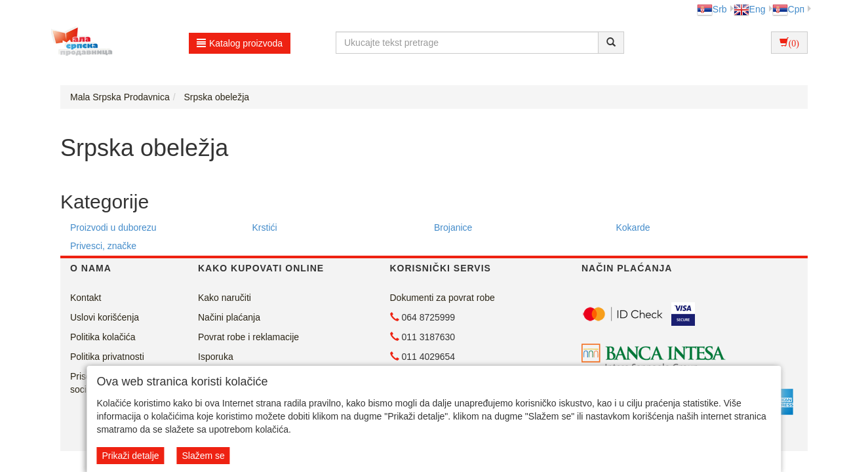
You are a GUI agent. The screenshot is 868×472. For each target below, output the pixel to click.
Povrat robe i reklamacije (248, 337)
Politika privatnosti (107, 357)
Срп (788, 9)
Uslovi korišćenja (105, 317)
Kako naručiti (225, 298)
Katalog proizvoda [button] (240, 43)
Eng (750, 9)
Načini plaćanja (229, 317)
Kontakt (86, 298)
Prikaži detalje (130, 456)
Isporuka (216, 357)
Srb (712, 9)
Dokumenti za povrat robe (443, 298)
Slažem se (203, 456)
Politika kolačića (103, 337)
